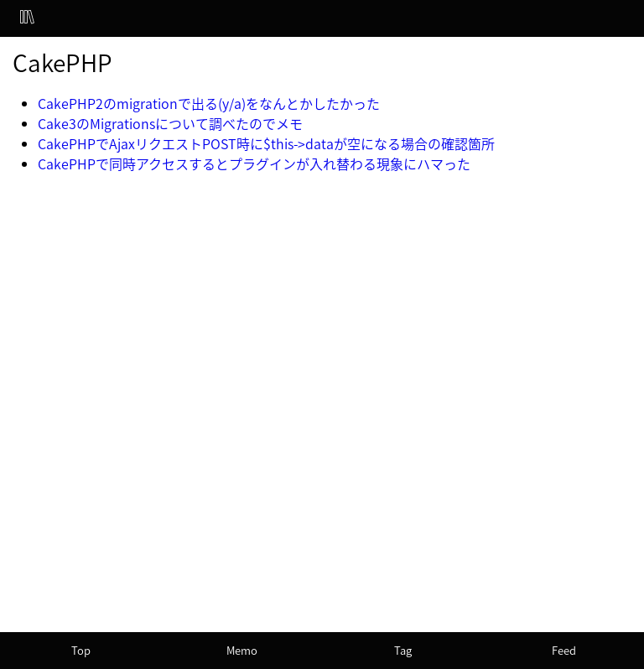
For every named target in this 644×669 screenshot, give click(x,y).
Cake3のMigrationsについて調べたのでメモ (170, 123)
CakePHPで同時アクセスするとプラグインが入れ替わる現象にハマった (254, 163)
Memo (242, 650)
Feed (564, 650)
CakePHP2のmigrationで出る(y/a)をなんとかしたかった (209, 103)
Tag (403, 650)
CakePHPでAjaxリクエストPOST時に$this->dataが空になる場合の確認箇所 (266, 143)
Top (81, 650)
